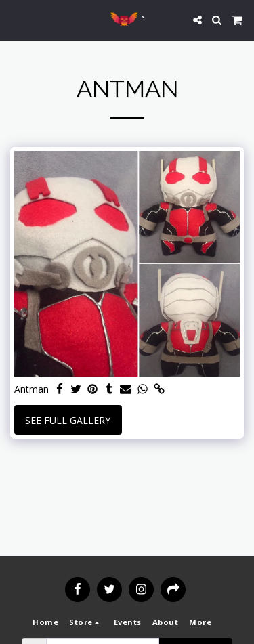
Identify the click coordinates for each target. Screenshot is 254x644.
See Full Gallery (68, 420)
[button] (15, 19)
